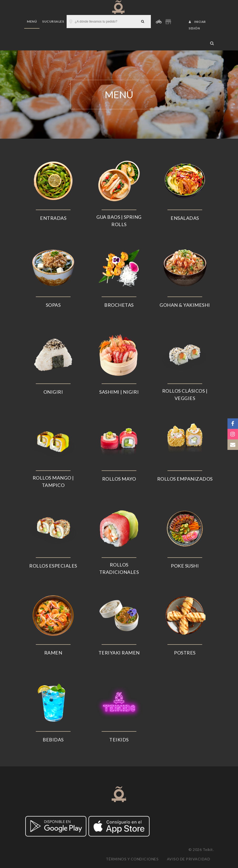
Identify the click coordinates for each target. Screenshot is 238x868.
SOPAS (53, 305)
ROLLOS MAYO (119, 479)
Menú (32, 21)
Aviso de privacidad (189, 859)
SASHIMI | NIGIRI (119, 392)
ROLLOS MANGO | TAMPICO (53, 481)
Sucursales (53, 21)
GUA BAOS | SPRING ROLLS (119, 221)
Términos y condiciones (132, 859)
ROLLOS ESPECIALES (53, 566)
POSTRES (185, 653)
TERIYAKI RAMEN (119, 653)
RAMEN (53, 653)
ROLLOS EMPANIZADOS (185, 479)
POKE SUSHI (185, 566)
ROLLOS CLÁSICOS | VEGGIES (185, 394)
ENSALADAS (185, 218)
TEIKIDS (119, 740)
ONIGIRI (53, 392)
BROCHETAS (119, 305)
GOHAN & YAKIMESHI (185, 305)
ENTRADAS (53, 218)
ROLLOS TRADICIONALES (119, 568)
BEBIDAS (53, 740)
